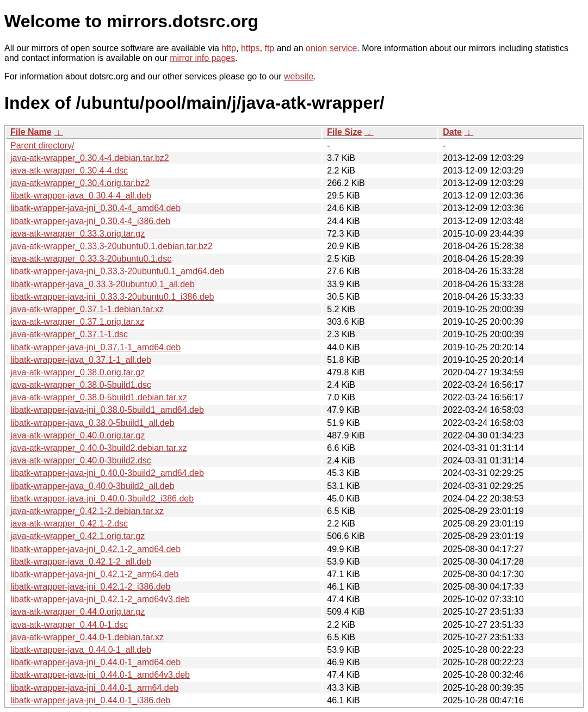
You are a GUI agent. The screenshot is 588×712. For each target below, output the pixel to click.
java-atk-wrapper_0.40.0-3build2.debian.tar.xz (99, 448)
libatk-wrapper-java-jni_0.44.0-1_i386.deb (90, 700)
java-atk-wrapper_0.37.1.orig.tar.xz (77, 322)
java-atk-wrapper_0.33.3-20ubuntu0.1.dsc (91, 259)
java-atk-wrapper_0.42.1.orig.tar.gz (78, 536)
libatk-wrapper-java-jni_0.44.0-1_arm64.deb (95, 688)
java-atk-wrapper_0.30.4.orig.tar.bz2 (80, 183)
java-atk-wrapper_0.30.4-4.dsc (69, 171)
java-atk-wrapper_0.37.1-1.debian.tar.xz (87, 309)
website (299, 76)
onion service (331, 48)
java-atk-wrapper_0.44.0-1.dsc (69, 625)
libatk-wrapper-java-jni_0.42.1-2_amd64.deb (95, 549)
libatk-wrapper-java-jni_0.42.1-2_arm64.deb (95, 574)
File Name (31, 132)
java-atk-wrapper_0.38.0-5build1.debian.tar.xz (99, 397)
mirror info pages (202, 58)
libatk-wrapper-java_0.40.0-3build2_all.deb (92, 486)
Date (452, 132)
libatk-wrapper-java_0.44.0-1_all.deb (81, 650)
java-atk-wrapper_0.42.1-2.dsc (69, 524)
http (229, 48)
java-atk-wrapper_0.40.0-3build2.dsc (81, 460)
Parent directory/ (42, 146)
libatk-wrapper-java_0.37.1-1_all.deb (81, 360)
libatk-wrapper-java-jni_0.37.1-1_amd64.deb (95, 347)
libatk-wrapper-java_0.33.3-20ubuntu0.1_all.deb (103, 284)
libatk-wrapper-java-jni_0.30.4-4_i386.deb (90, 221)
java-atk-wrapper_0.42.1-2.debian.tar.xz (87, 511)
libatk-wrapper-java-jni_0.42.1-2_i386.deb (90, 587)
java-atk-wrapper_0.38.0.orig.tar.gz (78, 372)
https (250, 48)
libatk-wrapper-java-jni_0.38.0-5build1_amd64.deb (107, 410)
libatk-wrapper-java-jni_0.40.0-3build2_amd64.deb (107, 473)
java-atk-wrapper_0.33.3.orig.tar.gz (78, 234)
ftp (269, 48)
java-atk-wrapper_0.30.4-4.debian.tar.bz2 (90, 158)
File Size (344, 132)
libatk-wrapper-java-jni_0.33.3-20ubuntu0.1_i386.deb (112, 297)
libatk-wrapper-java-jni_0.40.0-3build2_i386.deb (102, 499)
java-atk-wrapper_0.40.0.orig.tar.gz (78, 435)
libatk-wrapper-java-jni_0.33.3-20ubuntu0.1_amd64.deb (117, 271)
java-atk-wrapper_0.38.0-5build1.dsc (81, 385)
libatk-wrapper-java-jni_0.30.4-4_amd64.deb (95, 208)
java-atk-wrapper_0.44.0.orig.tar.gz (78, 612)
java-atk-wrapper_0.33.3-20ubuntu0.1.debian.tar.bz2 (112, 246)
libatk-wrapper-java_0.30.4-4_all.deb (81, 196)
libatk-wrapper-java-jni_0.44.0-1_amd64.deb (95, 662)
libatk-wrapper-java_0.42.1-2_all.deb (81, 562)
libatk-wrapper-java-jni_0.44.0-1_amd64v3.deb (100, 675)
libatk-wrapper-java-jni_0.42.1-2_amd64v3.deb (100, 599)
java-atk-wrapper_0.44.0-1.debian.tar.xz (87, 637)
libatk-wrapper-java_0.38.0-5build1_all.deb (92, 423)
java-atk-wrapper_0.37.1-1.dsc (69, 334)
